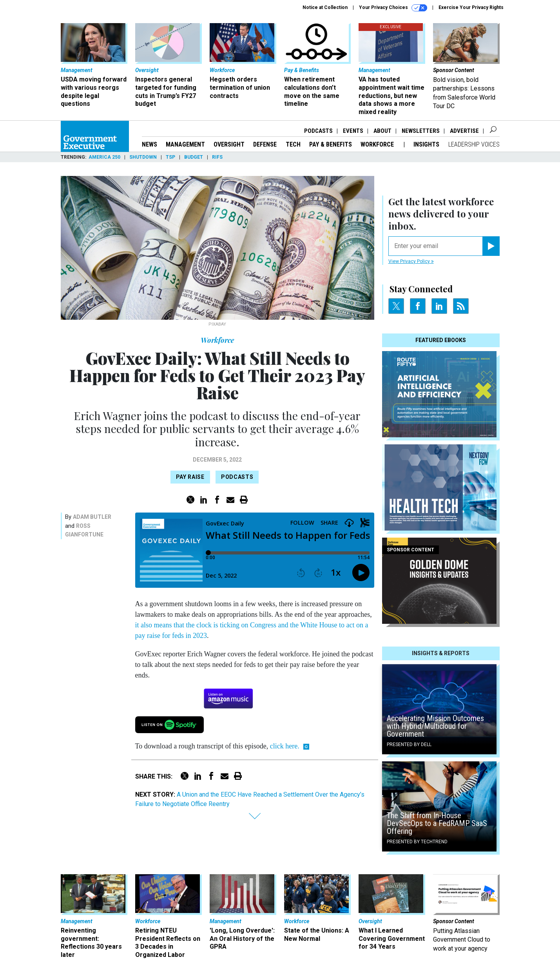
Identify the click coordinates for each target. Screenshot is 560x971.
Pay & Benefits (331, 144)
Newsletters (421, 131)
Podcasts (318, 131)
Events (353, 131)
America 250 (104, 157)
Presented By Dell (409, 745)
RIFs (217, 157)
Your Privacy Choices (393, 8)
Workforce (378, 144)
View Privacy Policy (411, 261)
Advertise (464, 131)
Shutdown (143, 157)
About (382, 131)
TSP (170, 157)
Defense (265, 144)
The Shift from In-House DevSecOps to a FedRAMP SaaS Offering (437, 823)
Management (185, 144)
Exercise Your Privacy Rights (471, 7)
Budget (194, 157)
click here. (285, 746)
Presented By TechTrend (417, 842)
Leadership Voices (474, 144)
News (150, 144)
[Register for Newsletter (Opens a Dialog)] (491, 246)
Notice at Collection (325, 7)
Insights (426, 144)
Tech (293, 144)
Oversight (229, 144)
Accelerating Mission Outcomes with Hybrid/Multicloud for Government (435, 726)
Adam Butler (92, 517)
